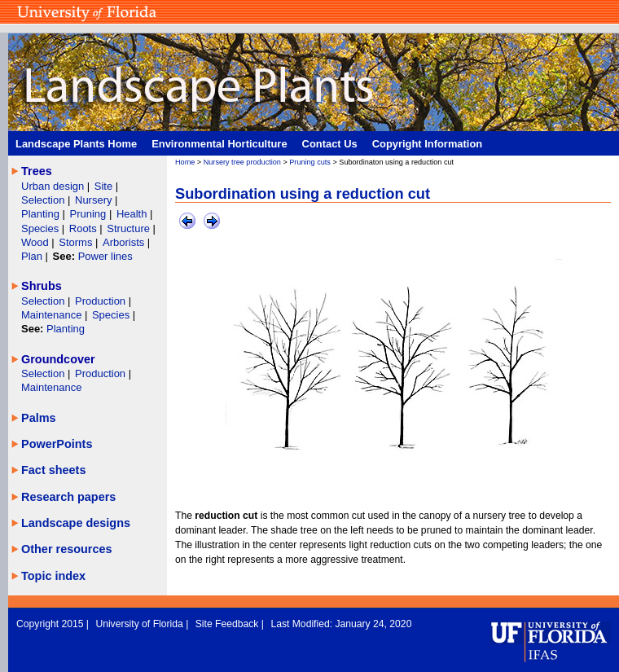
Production (102, 301)
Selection (44, 200)
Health (132, 214)
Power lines (105, 256)
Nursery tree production (242, 162)
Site (105, 186)
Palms (39, 418)
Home (185, 162)
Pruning (90, 214)
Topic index (53, 576)
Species (42, 228)
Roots (85, 228)
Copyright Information (428, 144)
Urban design (54, 186)
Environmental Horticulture (219, 144)
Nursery (93, 200)
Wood (36, 242)
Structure (130, 228)
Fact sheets (53, 470)
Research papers (68, 497)
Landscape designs (76, 523)
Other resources (67, 549)
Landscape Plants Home (76, 144)
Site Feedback (228, 624)
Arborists (123, 242)
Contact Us (330, 144)
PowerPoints (57, 444)
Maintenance (53, 315)
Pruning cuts (310, 162)
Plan (32, 256)
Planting (42, 214)
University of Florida (140, 624)
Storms (77, 242)
